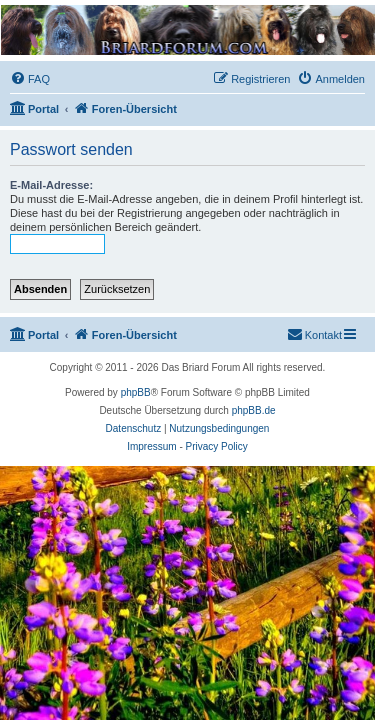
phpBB (136, 392)
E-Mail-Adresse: (51, 185)
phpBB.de (254, 410)
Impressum (151, 446)
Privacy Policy (217, 446)
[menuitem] (30, 79)
